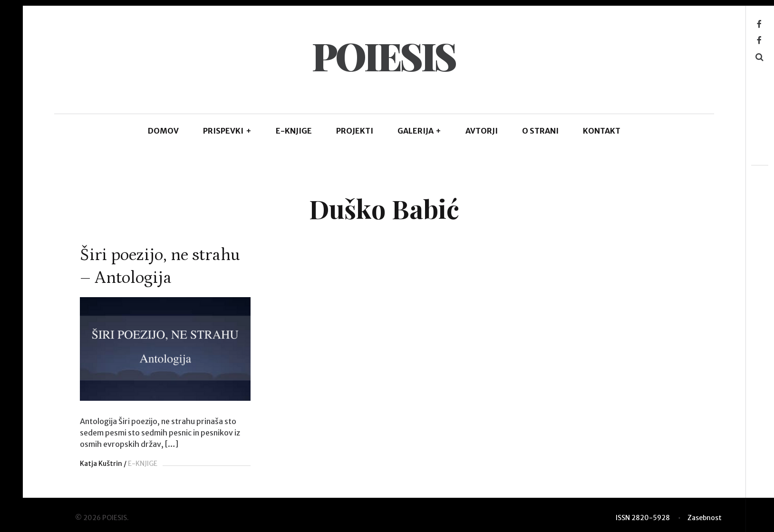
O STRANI (540, 131)
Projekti (355, 131)
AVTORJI (482, 131)
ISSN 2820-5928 (643, 518)
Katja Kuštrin (101, 464)
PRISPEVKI (227, 131)
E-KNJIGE (294, 131)
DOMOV (163, 131)
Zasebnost (705, 518)
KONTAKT (602, 131)
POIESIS (384, 55)
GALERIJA (420, 131)
